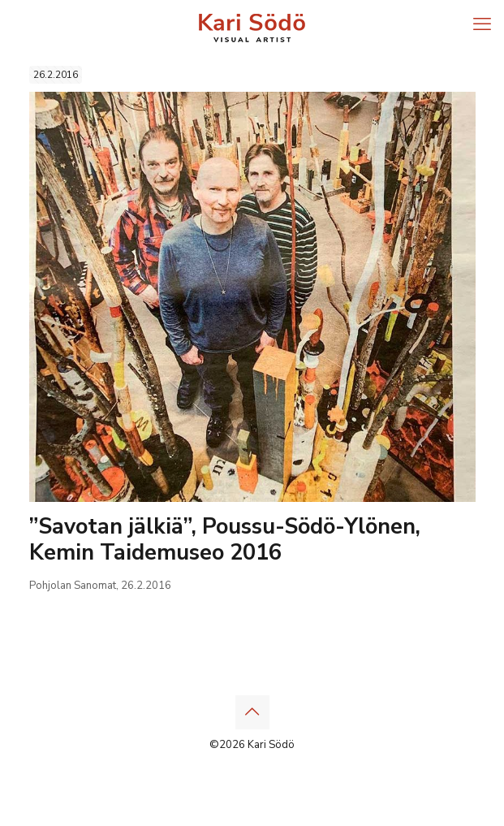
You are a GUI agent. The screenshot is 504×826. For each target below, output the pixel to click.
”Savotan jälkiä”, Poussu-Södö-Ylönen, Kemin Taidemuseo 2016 (225, 540)
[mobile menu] (482, 24)
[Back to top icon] (252, 712)
